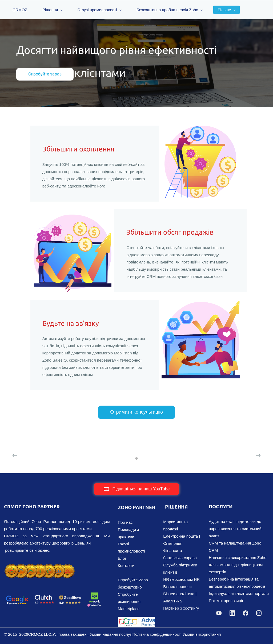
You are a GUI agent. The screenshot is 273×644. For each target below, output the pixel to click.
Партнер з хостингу (181, 608)
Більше (226, 10)
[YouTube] (219, 613)
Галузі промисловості (99, 10)
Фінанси (171, 551)
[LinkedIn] (232, 613)
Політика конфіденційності (157, 634)
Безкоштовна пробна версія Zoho (170, 10)
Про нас (125, 522)
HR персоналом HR (181, 579)
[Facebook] (246, 613)
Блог (122, 558)
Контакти (126, 565)
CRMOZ (20, 10)
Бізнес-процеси (177, 587)
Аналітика (172, 601)
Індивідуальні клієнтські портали (239, 593)
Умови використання (202, 634)
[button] (15, 455)
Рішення (53, 10)
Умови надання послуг (110, 634)
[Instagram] (259, 613)
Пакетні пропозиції (226, 601)
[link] (40, 566)
